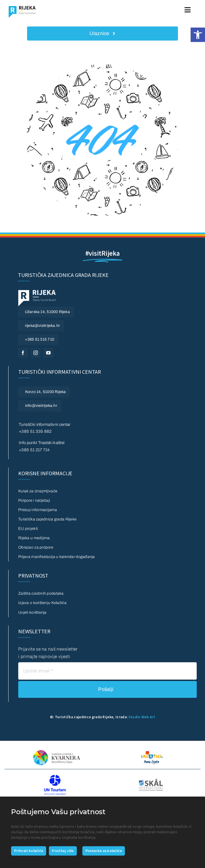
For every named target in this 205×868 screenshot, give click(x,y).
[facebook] (23, 353)
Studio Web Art (142, 717)
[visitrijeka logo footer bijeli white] (37, 292)
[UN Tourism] (55, 777)
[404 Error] (102, 66)
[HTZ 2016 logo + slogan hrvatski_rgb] (152, 748)
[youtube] (48, 353)
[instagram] (36, 353)
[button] (198, 35)
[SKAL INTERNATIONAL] (151, 781)
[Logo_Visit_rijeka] (22, 8)
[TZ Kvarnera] (56, 751)
